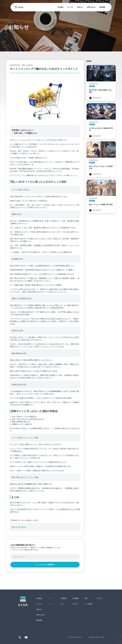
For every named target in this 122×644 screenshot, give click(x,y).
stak (62, 604)
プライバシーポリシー (75, 637)
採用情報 (102, 7)
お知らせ (80, 7)
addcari (75, 604)
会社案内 (61, 7)
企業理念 (64, 598)
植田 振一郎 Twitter (19, 527)
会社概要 (75, 598)
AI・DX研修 (88, 604)
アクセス (99, 598)
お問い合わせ (91, 7)
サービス (70, 7)
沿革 (86, 598)
